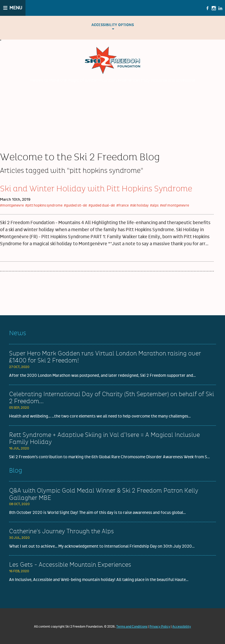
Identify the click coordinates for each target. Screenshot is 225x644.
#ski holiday (139, 206)
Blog (16, 471)
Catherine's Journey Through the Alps (62, 531)
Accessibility (182, 627)
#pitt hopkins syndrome (44, 206)
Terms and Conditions (132, 627)
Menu (16, 8)
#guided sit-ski (75, 206)
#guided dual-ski (102, 206)
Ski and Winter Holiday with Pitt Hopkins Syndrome (96, 189)
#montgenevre (12, 206)
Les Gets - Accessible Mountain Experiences (70, 565)
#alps (154, 206)
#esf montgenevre (174, 206)
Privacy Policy (160, 627)
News (18, 333)
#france (122, 206)
